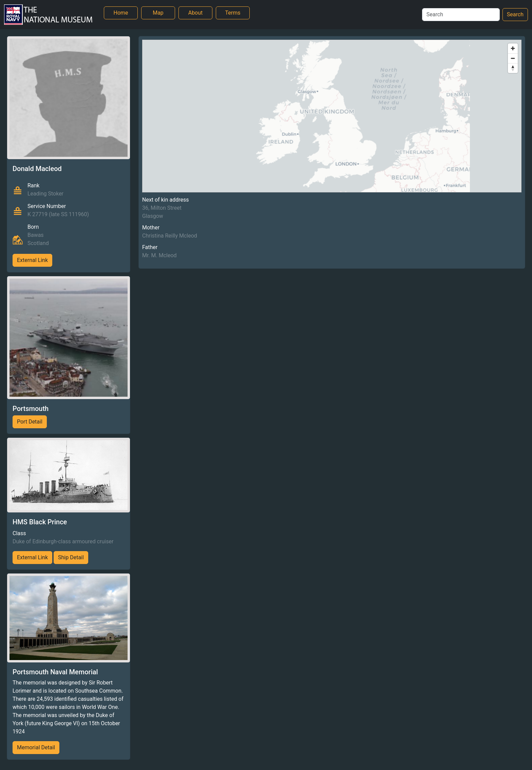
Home (121, 13)
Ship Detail (71, 557)
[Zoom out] (513, 58)
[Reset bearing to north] (513, 68)
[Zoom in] (513, 48)
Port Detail (30, 422)
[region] (332, 116)
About (196, 13)
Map (158, 13)
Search (515, 14)
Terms (233, 13)
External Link (32, 260)
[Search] (461, 15)
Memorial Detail (36, 747)
